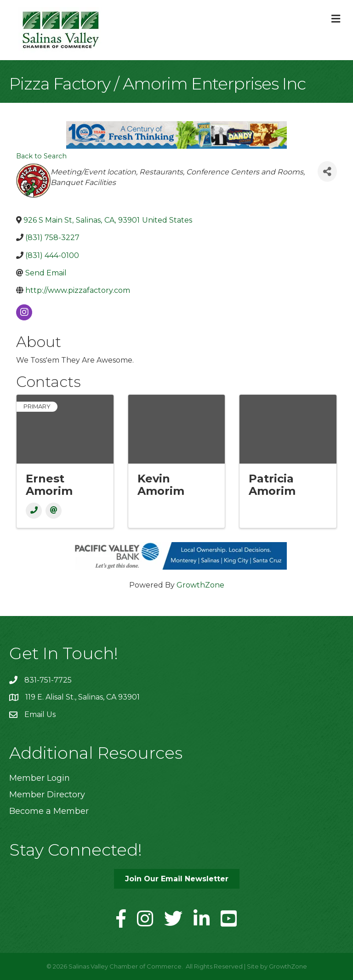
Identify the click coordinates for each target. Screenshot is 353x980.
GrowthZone (200, 585)
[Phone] (34, 511)
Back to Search (41, 156)
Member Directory (47, 795)
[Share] (327, 171)
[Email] (54, 511)
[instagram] (24, 312)
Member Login (40, 778)
